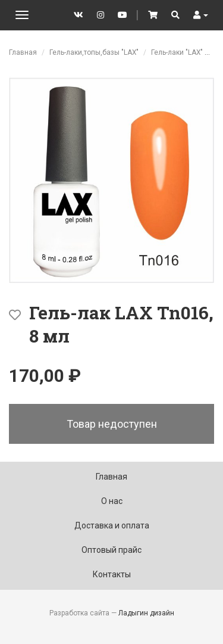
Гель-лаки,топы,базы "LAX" (94, 52)
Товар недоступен (112, 424)
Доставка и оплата (112, 525)
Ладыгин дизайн (146, 613)
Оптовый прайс (111, 550)
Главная (23, 52)
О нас (112, 501)
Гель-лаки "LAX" (177, 52)
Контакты (112, 574)
